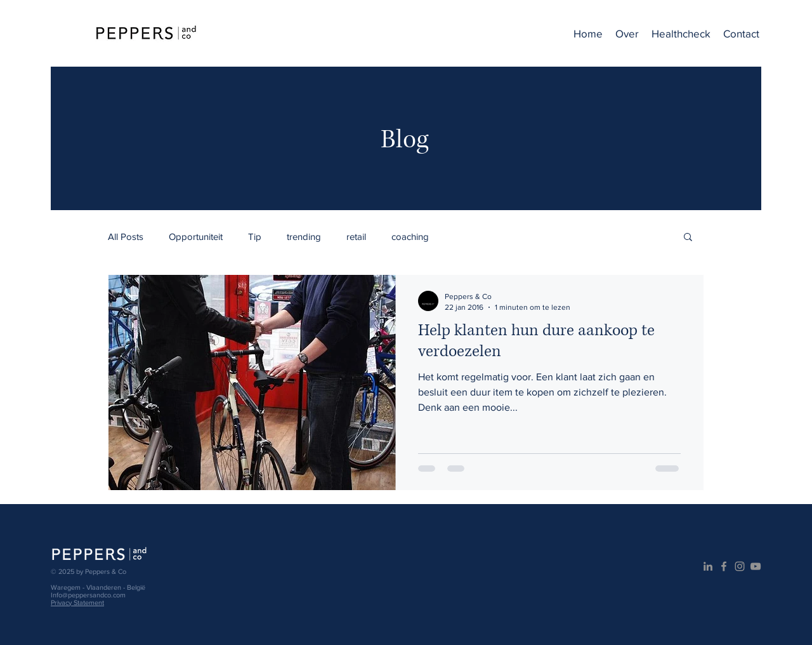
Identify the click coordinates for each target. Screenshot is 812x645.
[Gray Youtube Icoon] (756, 566)
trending (304, 236)
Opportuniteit (196, 236)
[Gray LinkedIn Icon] (708, 566)
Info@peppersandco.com (88, 595)
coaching (410, 236)
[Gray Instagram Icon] (740, 566)
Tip (255, 236)
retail (356, 236)
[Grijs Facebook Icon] (724, 566)
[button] (688, 238)
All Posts (126, 236)
